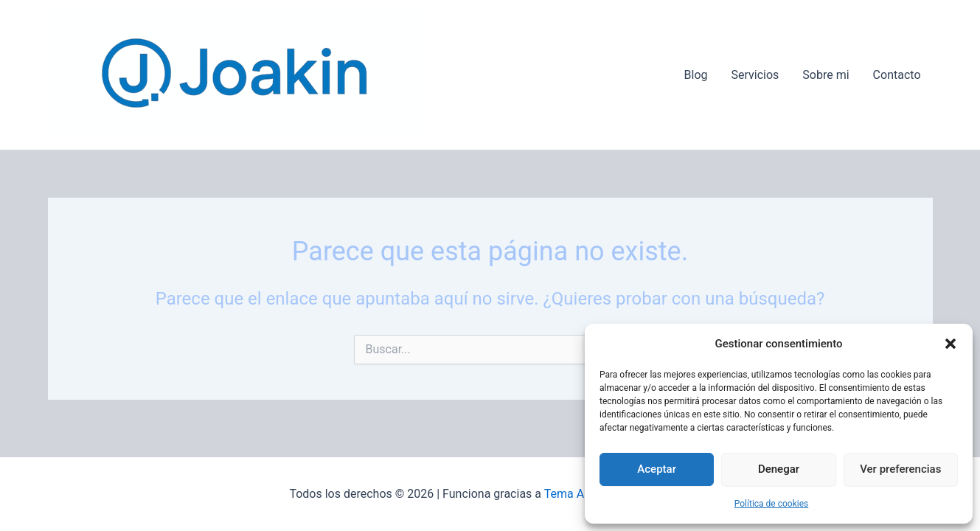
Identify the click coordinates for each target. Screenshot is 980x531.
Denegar (779, 469)
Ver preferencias (900, 469)
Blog (696, 75)
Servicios (755, 75)
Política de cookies (772, 504)
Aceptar (657, 469)
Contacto (897, 75)
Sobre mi (826, 75)
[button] (951, 344)
